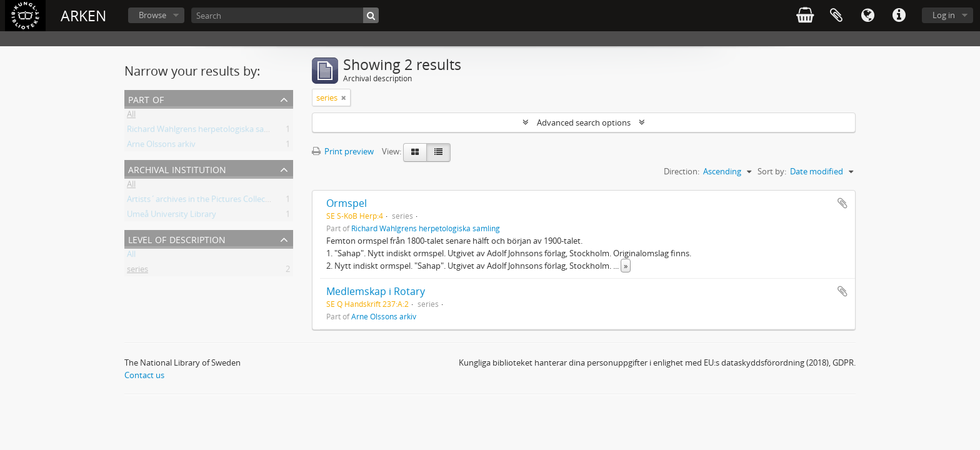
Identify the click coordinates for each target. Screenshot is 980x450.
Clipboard (836, 16)
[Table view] (438, 152)
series (137, 271)
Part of (146, 98)
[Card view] (415, 152)
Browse (152, 15)
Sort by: (772, 171)
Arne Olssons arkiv (161, 146)
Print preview (343, 151)
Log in (944, 15)
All (131, 116)
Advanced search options (584, 122)
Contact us (144, 375)
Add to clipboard (842, 203)
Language (867, 16)
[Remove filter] (344, 97)
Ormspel (347, 203)
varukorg (805, 16)
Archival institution (177, 168)
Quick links (899, 16)
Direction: (682, 171)
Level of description (177, 238)
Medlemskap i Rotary (376, 291)
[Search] (285, 15)
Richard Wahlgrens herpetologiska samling (206, 131)
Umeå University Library (172, 216)
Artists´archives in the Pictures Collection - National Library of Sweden (257, 201)
